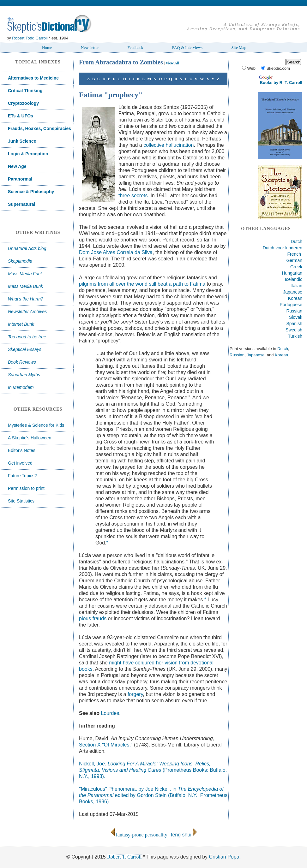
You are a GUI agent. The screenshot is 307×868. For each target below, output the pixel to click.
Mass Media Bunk (25, 286)
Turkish (295, 336)
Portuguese (291, 305)
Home (47, 48)
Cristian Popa (224, 857)
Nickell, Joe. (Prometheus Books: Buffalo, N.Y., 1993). (153, 770)
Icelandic (294, 279)
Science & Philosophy (31, 192)
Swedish (294, 330)
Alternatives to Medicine (33, 78)
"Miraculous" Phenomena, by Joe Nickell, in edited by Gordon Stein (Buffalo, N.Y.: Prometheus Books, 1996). (153, 795)
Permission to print (26, 488)
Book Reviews (22, 362)
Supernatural (21, 204)
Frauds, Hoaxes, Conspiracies (39, 128)
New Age (17, 166)
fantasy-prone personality (139, 835)
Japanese (293, 292)
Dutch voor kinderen (283, 248)
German (294, 260)
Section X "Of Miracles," (106, 745)
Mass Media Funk (25, 274)
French (294, 254)
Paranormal (20, 179)
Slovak (296, 317)
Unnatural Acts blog (27, 248)
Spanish (294, 324)
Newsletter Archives (27, 312)
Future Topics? (22, 476)
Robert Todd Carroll (30, 38)
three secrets (133, 196)
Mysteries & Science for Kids (36, 425)
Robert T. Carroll (124, 857)
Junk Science (22, 141)
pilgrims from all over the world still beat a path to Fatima (142, 284)
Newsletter (90, 48)
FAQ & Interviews (187, 48)
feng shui (181, 835)
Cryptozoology (23, 103)
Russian (294, 311)
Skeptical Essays (25, 349)
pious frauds (93, 618)
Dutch (296, 241)
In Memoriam (21, 387)
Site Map (239, 48)
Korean (295, 298)
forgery (135, 694)
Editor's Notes (22, 450)
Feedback (135, 48)
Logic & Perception (28, 154)
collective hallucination (169, 145)
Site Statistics (21, 501)
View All (172, 63)
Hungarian (292, 273)
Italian (296, 286)
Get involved (20, 463)
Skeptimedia (20, 261)
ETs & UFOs (21, 116)
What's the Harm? (26, 299)
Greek (296, 267)
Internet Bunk (21, 324)
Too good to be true (27, 337)
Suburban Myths (24, 375)
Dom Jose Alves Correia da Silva (116, 252)
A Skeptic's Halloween (30, 438)
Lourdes (110, 713)
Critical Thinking (25, 91)
